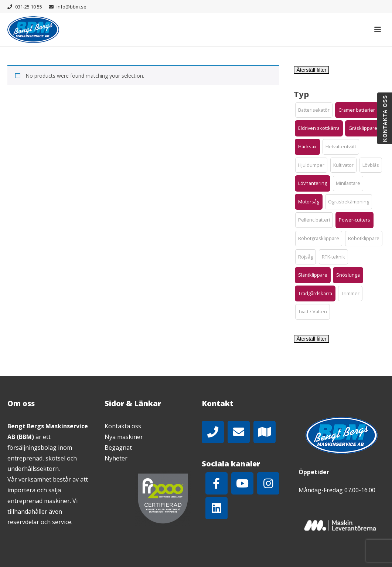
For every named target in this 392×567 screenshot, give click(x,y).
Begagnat (118, 448)
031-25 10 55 (29, 7)
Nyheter (116, 458)
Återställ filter (312, 70)
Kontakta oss (123, 426)
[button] (314, 110)
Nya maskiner (124, 437)
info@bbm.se (71, 7)
